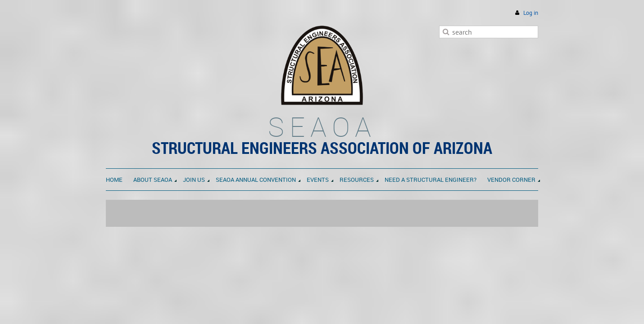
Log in (531, 13)
